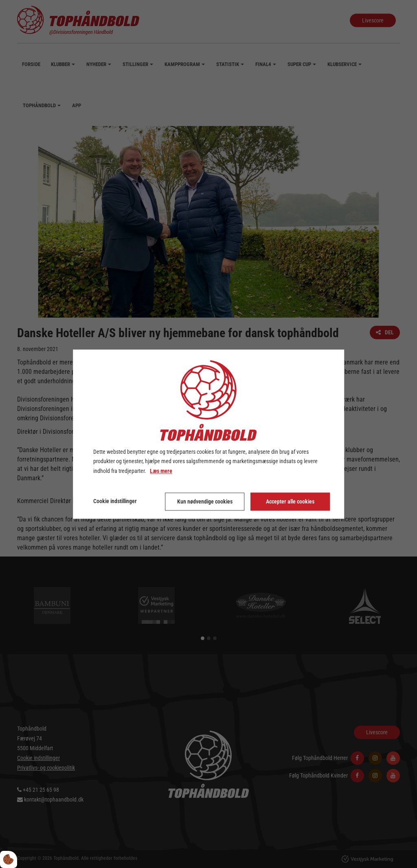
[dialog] (208, 434)
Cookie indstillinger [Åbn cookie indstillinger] (115, 501)
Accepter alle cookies (290, 501)
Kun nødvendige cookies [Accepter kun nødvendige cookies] (205, 501)
